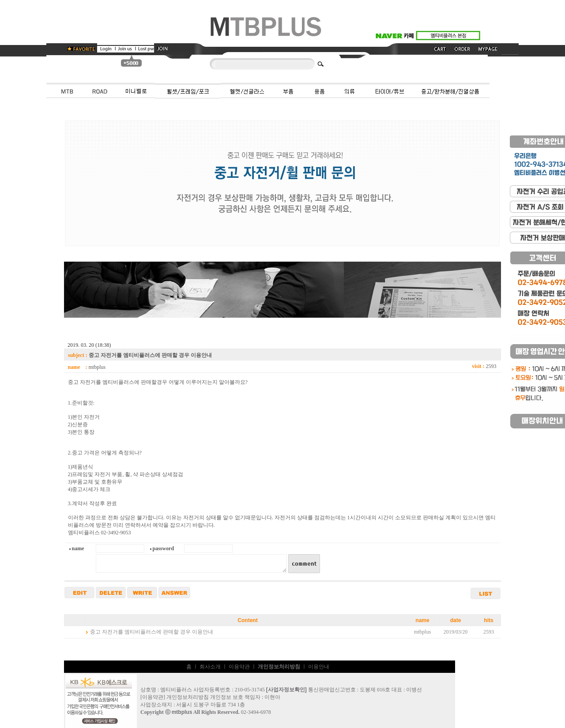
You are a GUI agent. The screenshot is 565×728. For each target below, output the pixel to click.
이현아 (272, 697)
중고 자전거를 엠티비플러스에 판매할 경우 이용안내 (152, 632)
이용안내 (319, 667)
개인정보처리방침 (188, 697)
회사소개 (210, 667)
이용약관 (239, 667)
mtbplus (182, 712)
